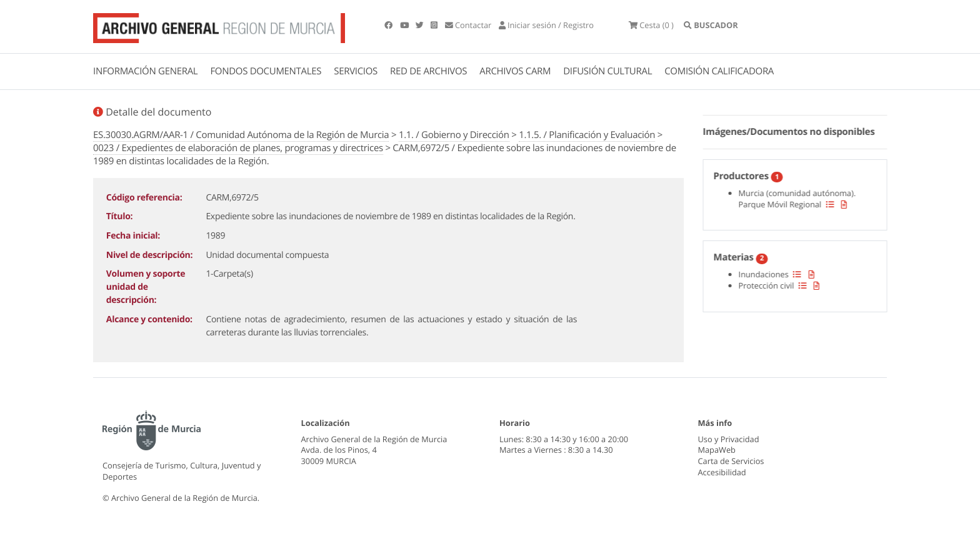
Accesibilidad (722, 472)
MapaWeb (717, 450)
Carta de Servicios (731, 461)
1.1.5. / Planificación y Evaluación (587, 135)
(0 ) (651, 25)
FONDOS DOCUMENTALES (266, 71)
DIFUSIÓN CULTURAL (607, 71)
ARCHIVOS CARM (515, 71)
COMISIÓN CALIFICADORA (719, 71)
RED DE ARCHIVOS (428, 71)
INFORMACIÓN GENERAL (145, 71)
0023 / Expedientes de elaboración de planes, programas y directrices (238, 148)
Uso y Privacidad (729, 439)
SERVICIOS (356, 71)
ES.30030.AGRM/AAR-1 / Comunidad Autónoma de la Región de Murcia (241, 135)
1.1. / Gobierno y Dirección (454, 135)
